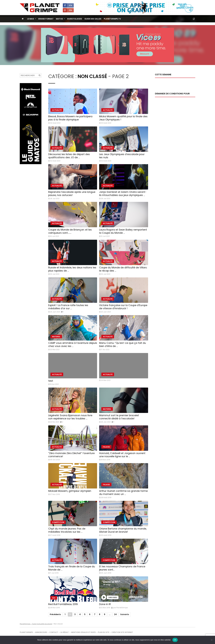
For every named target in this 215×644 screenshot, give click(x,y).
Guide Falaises (75, 19)
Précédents (55, 614)
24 (115, 614)
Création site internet (122, 632)
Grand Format (46, 19)
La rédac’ (65, 632)
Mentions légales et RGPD (83, 632)
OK (175, 640)
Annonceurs (41, 632)
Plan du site (104, 632)
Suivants (125, 614)
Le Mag (31, 19)
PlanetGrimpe (26, 632)
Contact (54, 632)
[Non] (212, 640)
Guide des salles (93, 19)
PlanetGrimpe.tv (112, 19)
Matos (59, 19)
